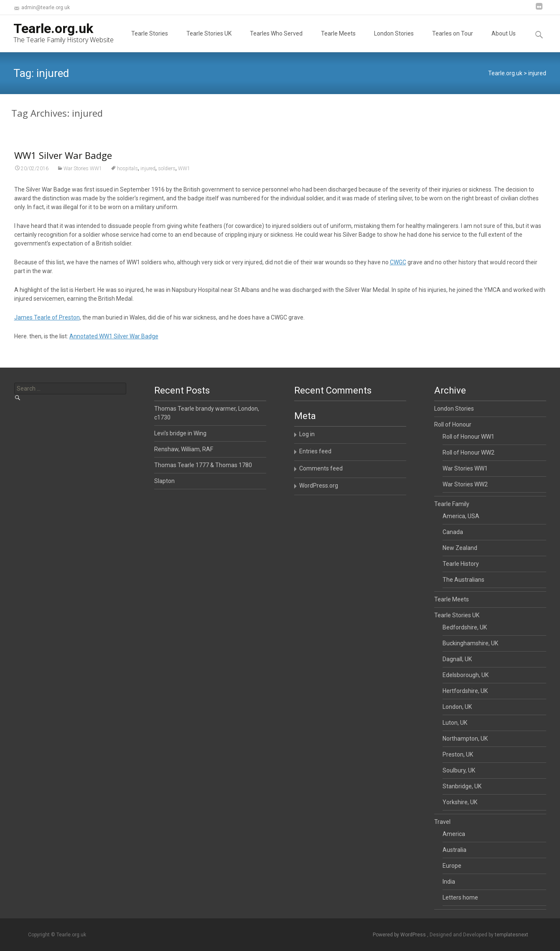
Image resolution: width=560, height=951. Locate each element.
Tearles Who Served (276, 41)
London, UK (457, 707)
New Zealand (460, 548)
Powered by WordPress (400, 935)
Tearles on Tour (453, 41)
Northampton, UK (465, 739)
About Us (504, 41)
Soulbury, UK (459, 770)
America (454, 834)
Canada (453, 532)
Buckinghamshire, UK (470, 643)
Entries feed (315, 451)
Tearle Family (452, 504)
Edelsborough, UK (466, 675)
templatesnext (512, 935)
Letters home (460, 897)
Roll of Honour (453, 424)
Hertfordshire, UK (465, 691)
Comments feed (321, 468)
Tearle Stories (150, 41)
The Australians (463, 580)
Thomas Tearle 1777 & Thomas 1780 (203, 465)
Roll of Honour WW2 (468, 452)
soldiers (167, 174)
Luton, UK (455, 723)
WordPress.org (319, 486)
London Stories (394, 41)
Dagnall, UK (457, 659)
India (449, 882)
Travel (442, 822)
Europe (452, 866)
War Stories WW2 (465, 484)
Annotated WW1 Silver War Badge (114, 341)
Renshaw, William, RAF (184, 449)
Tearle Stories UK (209, 41)
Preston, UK (458, 754)
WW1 (184, 174)
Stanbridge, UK (462, 786)
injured (148, 174)
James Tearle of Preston (47, 322)
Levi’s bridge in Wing (180, 433)
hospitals (127, 174)
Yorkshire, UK (460, 802)
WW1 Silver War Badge (63, 160)
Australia (454, 850)
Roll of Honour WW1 (468, 437)
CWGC (398, 267)
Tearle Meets (338, 41)
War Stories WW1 (83, 174)
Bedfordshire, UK (465, 627)
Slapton (164, 481)
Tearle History (461, 564)
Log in (307, 434)
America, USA (461, 516)
